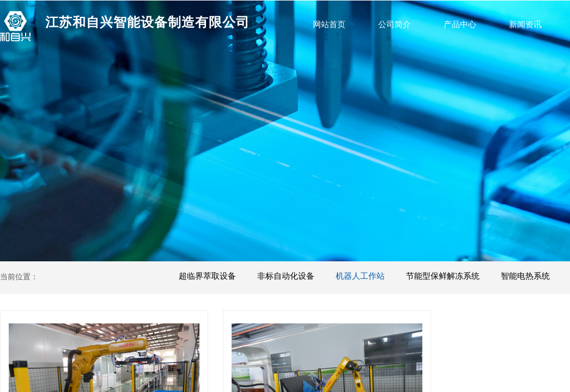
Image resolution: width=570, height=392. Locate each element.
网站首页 (329, 24)
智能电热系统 (525, 276)
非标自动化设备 (286, 276)
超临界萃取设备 (207, 276)
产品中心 (460, 24)
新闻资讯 (525, 24)
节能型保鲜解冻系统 (443, 276)
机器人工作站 (360, 276)
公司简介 (395, 24)
